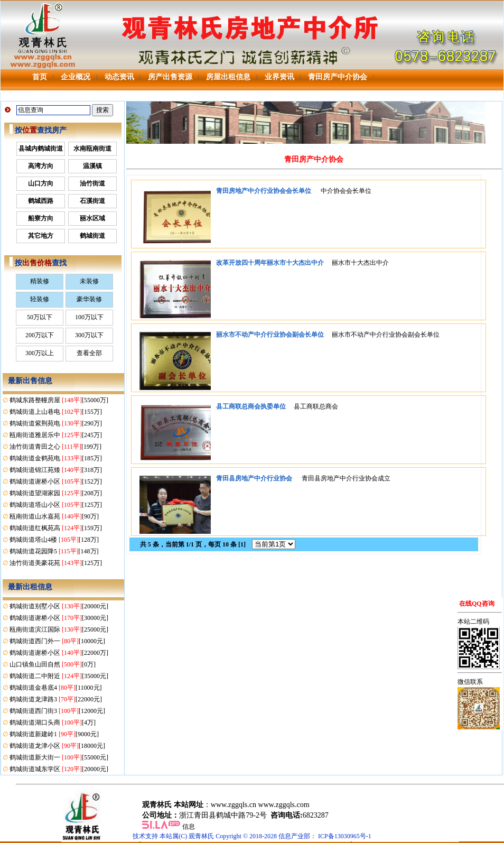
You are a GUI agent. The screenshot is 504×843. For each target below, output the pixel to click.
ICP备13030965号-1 (345, 836)
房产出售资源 (170, 77)
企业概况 (76, 77)
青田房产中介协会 (338, 77)
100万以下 (89, 317)
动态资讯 (119, 77)
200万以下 (40, 335)
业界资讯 (279, 77)
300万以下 (89, 335)
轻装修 (40, 299)
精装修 (40, 281)
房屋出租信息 (228, 77)
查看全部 (89, 353)
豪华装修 (89, 299)
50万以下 (40, 317)
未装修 (89, 281)
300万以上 (40, 353)
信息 (189, 827)
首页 (40, 77)
